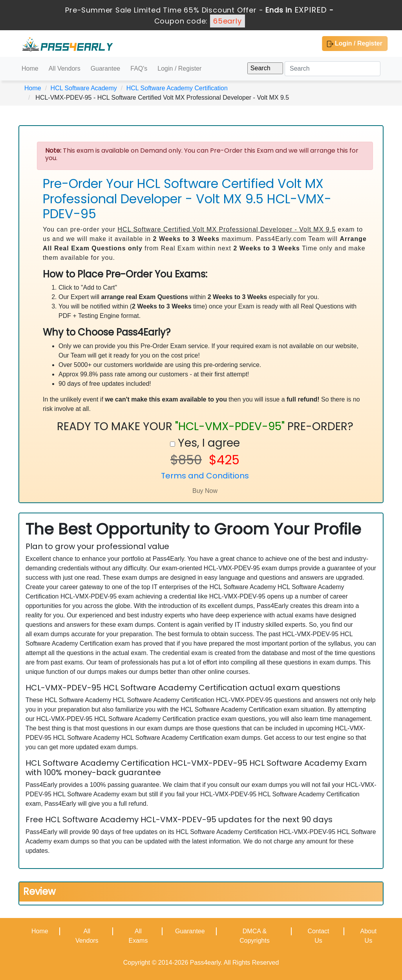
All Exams (138, 936)
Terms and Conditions (205, 476)
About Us (368, 936)
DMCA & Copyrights (254, 936)
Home (30, 68)
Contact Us (318, 936)
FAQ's (139, 68)
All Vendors (65, 68)
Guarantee (106, 68)
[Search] (333, 69)
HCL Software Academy (84, 88)
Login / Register (355, 44)
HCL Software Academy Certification (177, 88)
